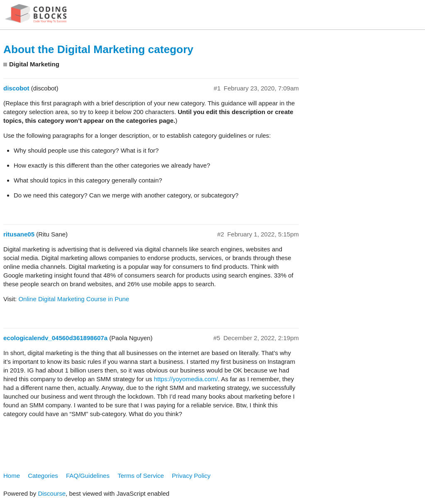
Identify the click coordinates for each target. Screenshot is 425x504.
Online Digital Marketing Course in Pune (74, 299)
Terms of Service (141, 476)
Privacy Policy (191, 476)
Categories (43, 476)
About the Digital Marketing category (98, 49)
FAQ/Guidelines (88, 476)
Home (12, 476)
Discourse (52, 493)
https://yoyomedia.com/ (186, 379)
